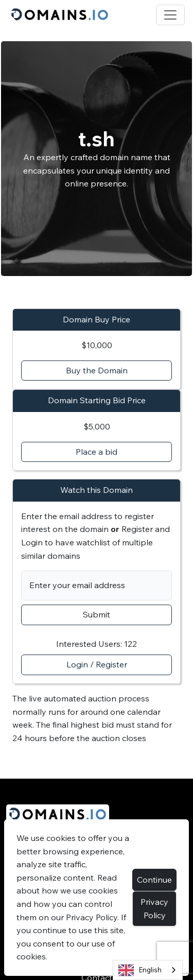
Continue (154, 880)
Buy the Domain (97, 370)
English (140, 970)
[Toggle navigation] (170, 15)
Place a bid (97, 452)
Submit (97, 614)
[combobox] (148, 970)
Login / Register (97, 664)
